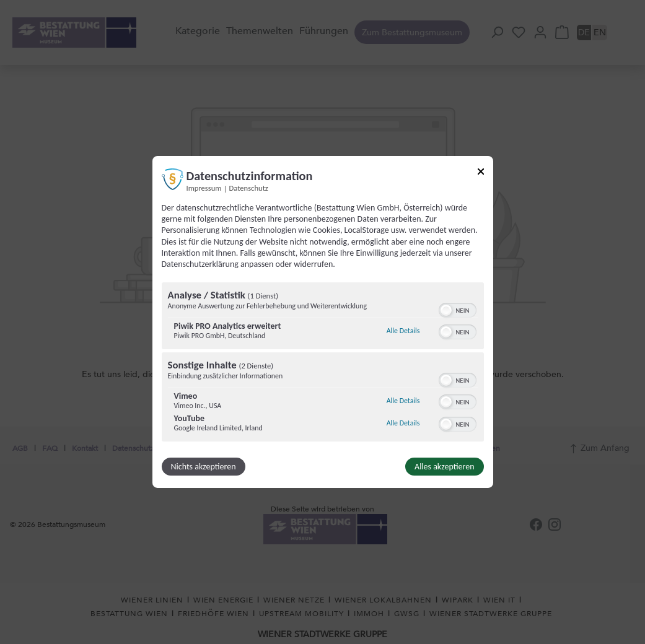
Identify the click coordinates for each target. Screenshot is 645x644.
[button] (446, 310)
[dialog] (323, 322)
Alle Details (403, 331)
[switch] (458, 309)
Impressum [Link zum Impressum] (204, 188)
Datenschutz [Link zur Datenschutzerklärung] (249, 188)
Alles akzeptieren (444, 467)
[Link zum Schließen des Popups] (481, 174)
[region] (323, 363)
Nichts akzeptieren (204, 467)
